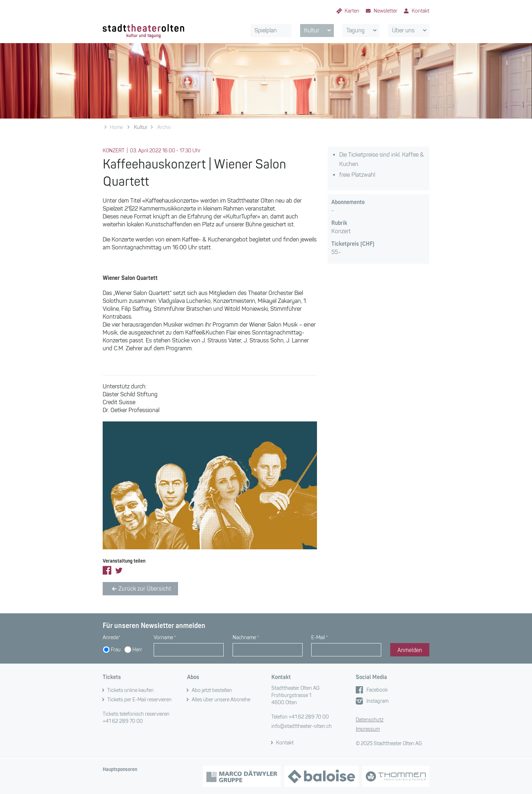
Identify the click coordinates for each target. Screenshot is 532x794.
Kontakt (421, 11)
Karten (352, 11)
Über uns (410, 31)
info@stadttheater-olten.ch (302, 726)
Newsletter (386, 11)
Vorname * (165, 638)
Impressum (368, 729)
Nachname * (246, 638)
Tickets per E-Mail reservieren (139, 700)
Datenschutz (370, 720)
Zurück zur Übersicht (140, 589)
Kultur (319, 31)
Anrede (111, 638)
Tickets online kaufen (130, 690)
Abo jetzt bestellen (212, 690)
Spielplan (266, 30)
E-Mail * (319, 638)
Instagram (377, 701)
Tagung (363, 31)
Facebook (377, 690)
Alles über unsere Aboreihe (221, 700)
